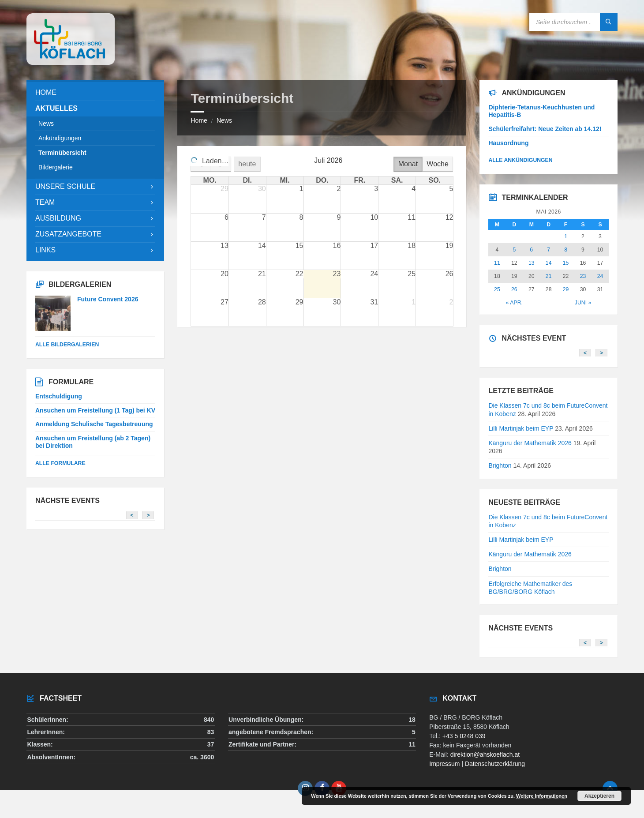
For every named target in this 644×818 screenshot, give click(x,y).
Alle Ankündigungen (520, 160)
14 (549, 263)
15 (566, 263)
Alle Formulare (60, 463)
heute (248, 164)
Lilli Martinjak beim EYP (521, 428)
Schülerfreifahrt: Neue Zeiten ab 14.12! (545, 129)
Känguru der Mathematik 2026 (530, 443)
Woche (438, 164)
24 (600, 276)
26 (514, 289)
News (224, 120)
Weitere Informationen (542, 796)
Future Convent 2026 (108, 299)
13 (532, 263)
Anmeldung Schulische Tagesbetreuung (94, 424)
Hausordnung (508, 143)
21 (549, 276)
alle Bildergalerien (67, 345)
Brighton (500, 465)
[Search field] (573, 22)
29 (566, 289)
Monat (408, 164)
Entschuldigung (59, 396)
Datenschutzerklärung (495, 764)
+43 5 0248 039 (464, 736)
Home (199, 120)
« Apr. (514, 303)
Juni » (583, 303)
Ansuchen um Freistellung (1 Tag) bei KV (95, 410)
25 (497, 289)
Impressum (444, 764)
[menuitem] (95, 93)
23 (583, 276)
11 (497, 263)
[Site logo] (71, 62)
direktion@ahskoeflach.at (485, 754)
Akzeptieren (599, 796)
